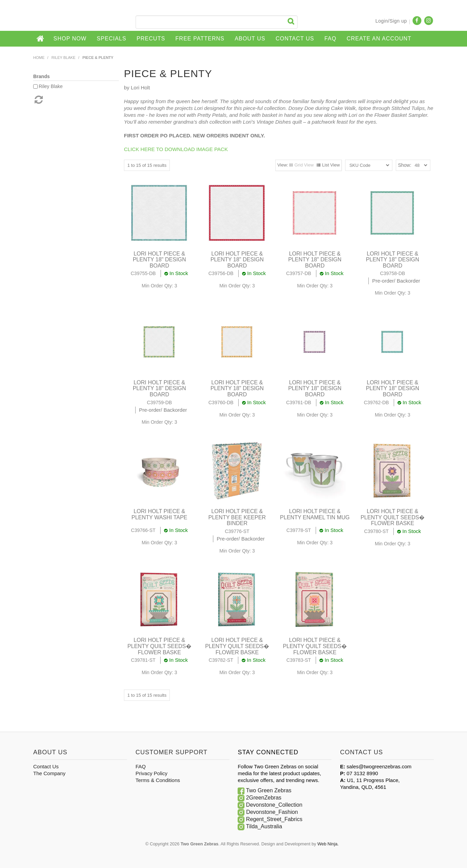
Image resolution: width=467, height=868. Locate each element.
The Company (49, 773)
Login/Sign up (391, 21)
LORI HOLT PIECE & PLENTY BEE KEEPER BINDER (237, 517)
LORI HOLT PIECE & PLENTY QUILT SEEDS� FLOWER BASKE (393, 517)
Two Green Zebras (269, 790)
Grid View (304, 165)
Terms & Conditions (158, 780)
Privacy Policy (152, 773)
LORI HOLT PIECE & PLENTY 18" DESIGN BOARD (160, 260)
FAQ (330, 39)
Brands (41, 76)
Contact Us (295, 39)
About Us (250, 39)
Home (41, 39)
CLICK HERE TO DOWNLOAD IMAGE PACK (176, 149)
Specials (112, 39)
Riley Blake (63, 58)
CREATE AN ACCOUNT (379, 39)
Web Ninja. (328, 844)
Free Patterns (200, 39)
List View (331, 165)
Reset (38, 100)
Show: (405, 165)
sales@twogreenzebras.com (379, 766)
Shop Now (70, 39)
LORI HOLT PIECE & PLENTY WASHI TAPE (159, 514)
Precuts (151, 39)
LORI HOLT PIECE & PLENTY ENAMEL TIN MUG (315, 514)
